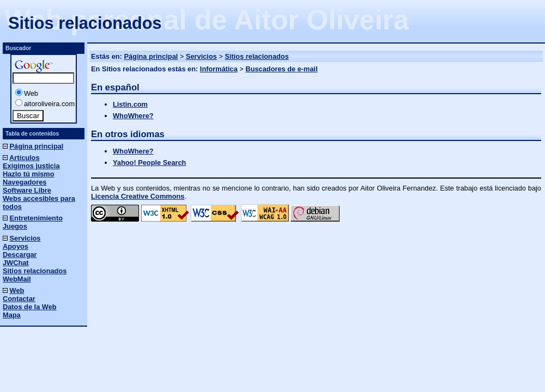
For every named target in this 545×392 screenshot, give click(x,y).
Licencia (138, 196)
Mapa (12, 315)
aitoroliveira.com (49, 104)
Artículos (24, 158)
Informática (219, 69)
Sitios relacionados (256, 56)
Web (31, 93)
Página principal (151, 56)
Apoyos (16, 246)
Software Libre (27, 190)
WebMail (17, 279)
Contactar (19, 299)
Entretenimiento (36, 218)
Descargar (20, 255)
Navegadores (25, 182)
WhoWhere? (133, 116)
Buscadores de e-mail (281, 69)
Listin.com (130, 104)
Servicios (201, 56)
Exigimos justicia (31, 166)
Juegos (15, 226)
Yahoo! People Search (149, 163)
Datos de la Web (30, 307)
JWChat (16, 263)
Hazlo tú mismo (29, 174)
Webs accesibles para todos (39, 203)
